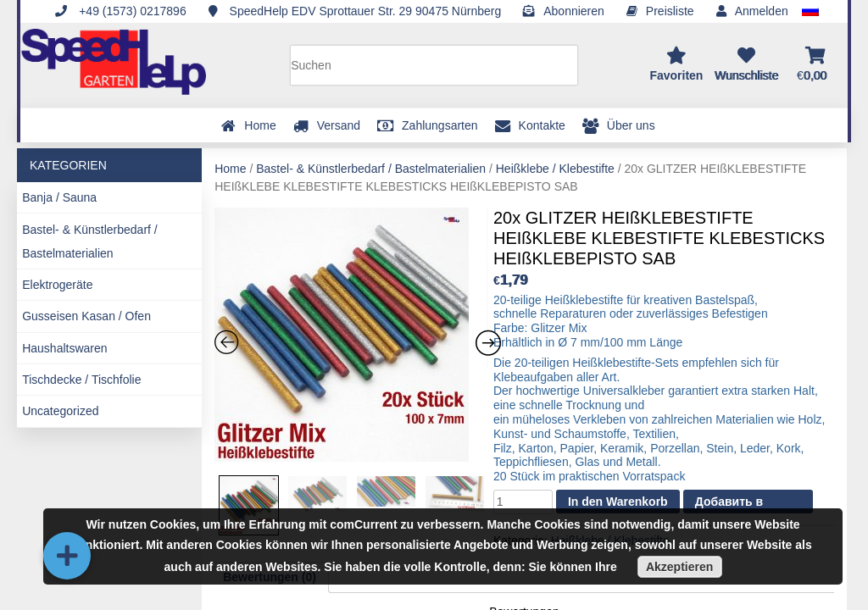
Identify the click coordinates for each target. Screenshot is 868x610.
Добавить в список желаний (743, 504)
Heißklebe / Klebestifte (555, 169)
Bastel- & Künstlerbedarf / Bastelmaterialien (90, 241)
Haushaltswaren (64, 348)
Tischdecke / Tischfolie (81, 380)
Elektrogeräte (57, 285)
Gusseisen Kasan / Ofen (86, 316)
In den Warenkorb (618, 502)
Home (230, 169)
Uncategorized (60, 411)
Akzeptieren (679, 567)
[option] (351, 337)
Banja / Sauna (59, 197)
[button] (67, 556)
